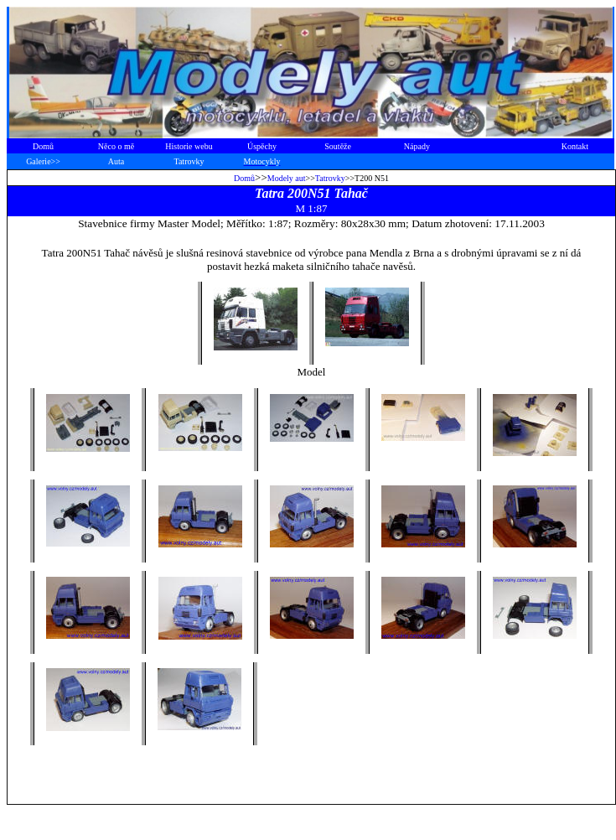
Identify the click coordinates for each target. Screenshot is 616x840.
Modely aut (287, 178)
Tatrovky (330, 178)
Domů (244, 178)
